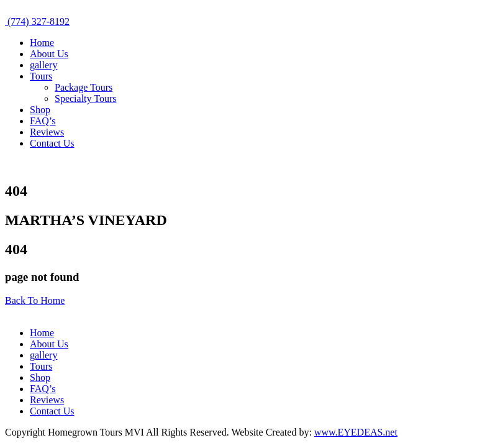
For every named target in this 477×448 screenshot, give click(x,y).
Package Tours (84, 87)
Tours (41, 76)
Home (42, 43)
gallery (43, 65)
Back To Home (35, 300)
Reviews (47, 132)
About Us (49, 54)
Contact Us (52, 143)
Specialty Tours (85, 98)
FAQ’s (43, 121)
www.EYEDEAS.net (356, 432)
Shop (40, 110)
